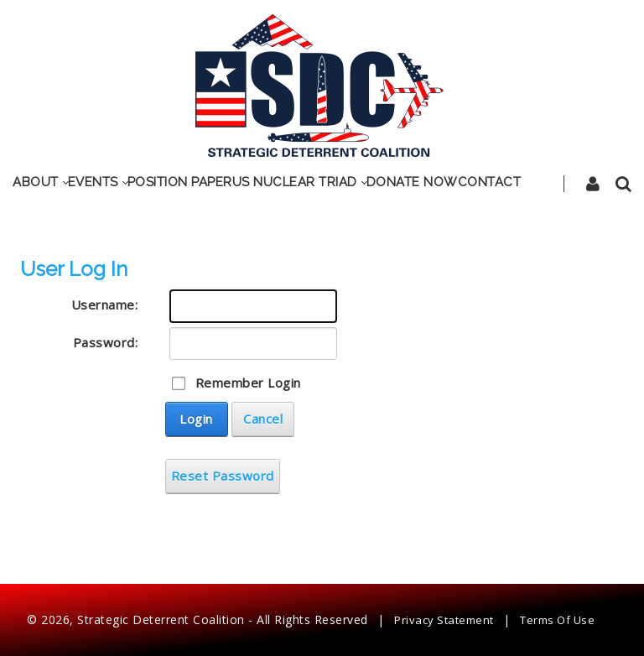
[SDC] (320, 83)
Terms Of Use (557, 620)
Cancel (263, 419)
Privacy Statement (444, 620)
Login (196, 419)
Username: (105, 305)
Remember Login (248, 383)
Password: (106, 342)
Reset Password (223, 476)
